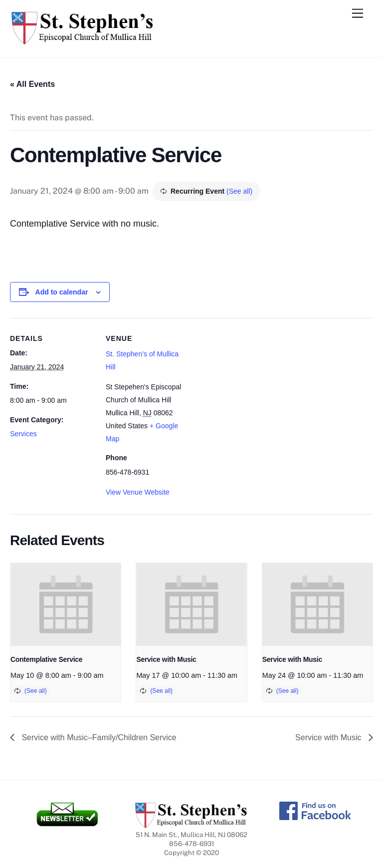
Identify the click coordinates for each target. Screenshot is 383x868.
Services (23, 434)
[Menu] (358, 14)
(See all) (239, 191)
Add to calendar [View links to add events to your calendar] (62, 292)
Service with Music (166, 659)
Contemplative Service (46, 659)
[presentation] (66, 604)
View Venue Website (138, 492)
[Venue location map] (254, 387)
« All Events (32, 84)
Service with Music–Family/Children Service (98, 737)
